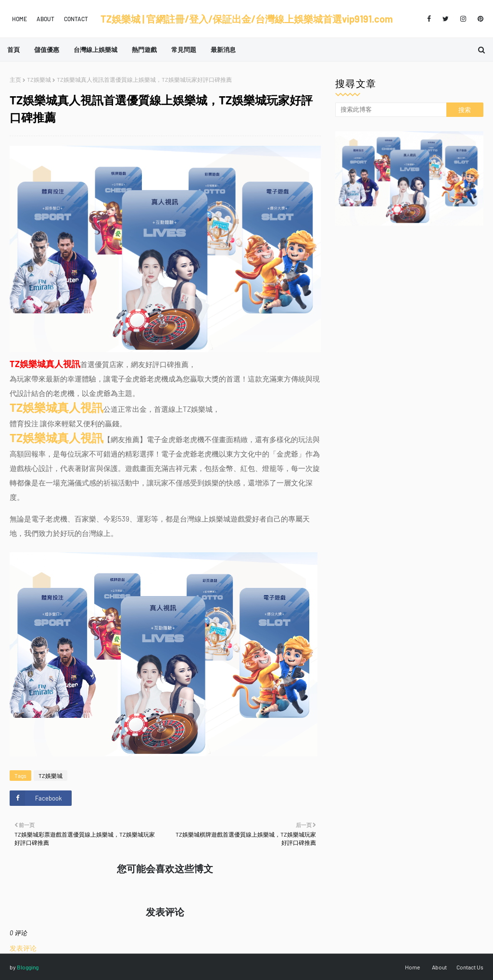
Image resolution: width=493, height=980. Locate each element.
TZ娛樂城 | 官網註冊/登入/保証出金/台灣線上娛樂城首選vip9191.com (247, 19)
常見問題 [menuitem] (184, 50)
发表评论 (23, 948)
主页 (15, 79)
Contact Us (470, 967)
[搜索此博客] (391, 110)
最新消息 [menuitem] (223, 50)
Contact (76, 19)
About (45, 19)
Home (19, 19)
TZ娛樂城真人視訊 (57, 407)
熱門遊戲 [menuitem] (144, 50)
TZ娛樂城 (39, 79)
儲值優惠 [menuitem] (47, 50)
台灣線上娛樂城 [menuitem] (95, 50)
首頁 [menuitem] (13, 50)
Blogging (28, 967)
